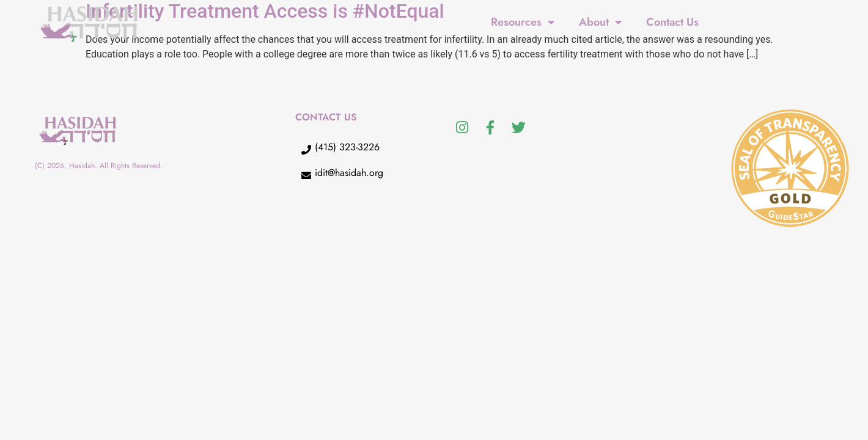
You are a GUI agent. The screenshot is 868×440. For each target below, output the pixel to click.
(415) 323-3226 (347, 147)
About (600, 22)
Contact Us (672, 22)
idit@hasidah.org (349, 173)
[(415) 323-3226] (306, 150)
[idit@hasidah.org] (306, 175)
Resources (523, 22)
